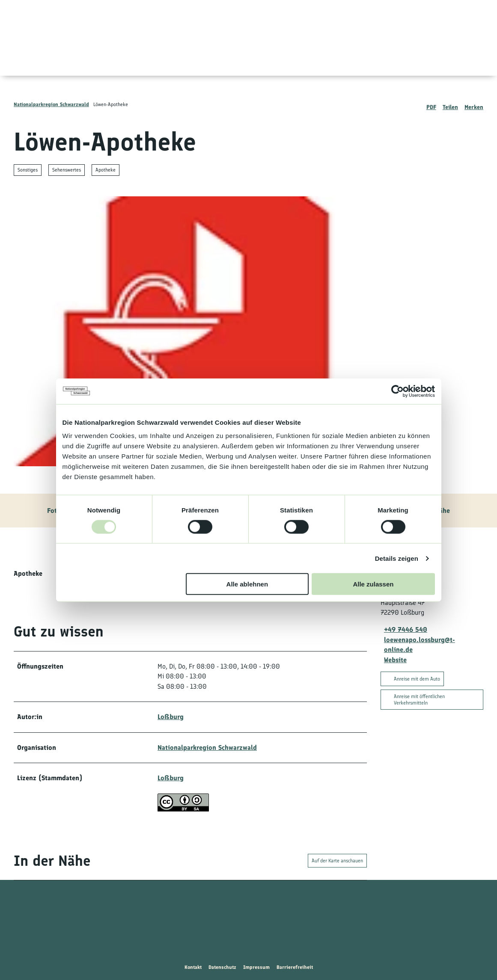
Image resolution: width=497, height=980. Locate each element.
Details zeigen (397, 558)
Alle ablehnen (247, 584)
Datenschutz (222, 967)
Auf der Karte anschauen (337, 861)
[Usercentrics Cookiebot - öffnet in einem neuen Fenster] (397, 391)
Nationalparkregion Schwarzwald (51, 104)
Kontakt (193, 967)
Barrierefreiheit (295, 967)
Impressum (256, 967)
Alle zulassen (373, 584)
